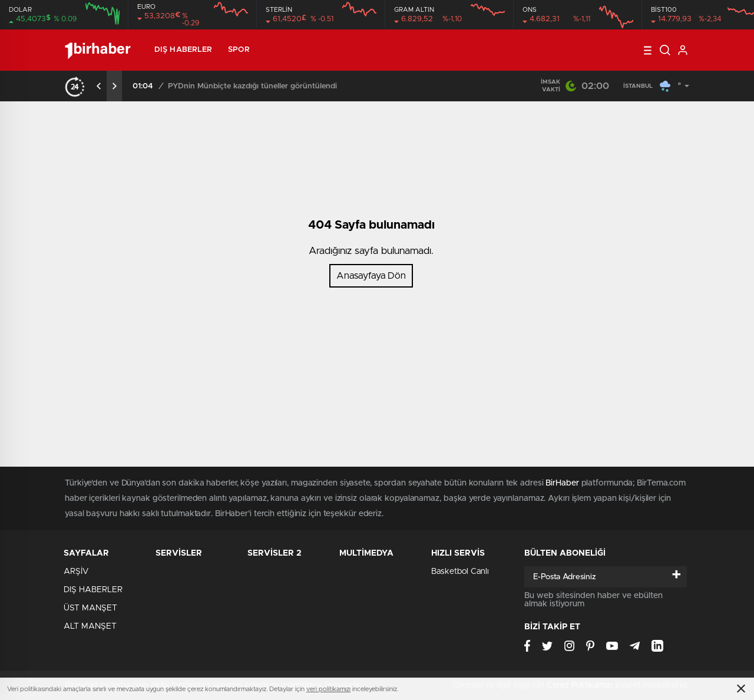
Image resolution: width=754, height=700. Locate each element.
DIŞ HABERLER (183, 50)
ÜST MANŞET (90, 608)
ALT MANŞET (90, 626)
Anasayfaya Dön (371, 276)
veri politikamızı (328, 689)
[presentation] (99, 86)
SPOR (239, 50)
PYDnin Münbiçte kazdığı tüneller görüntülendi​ (252, 86)
